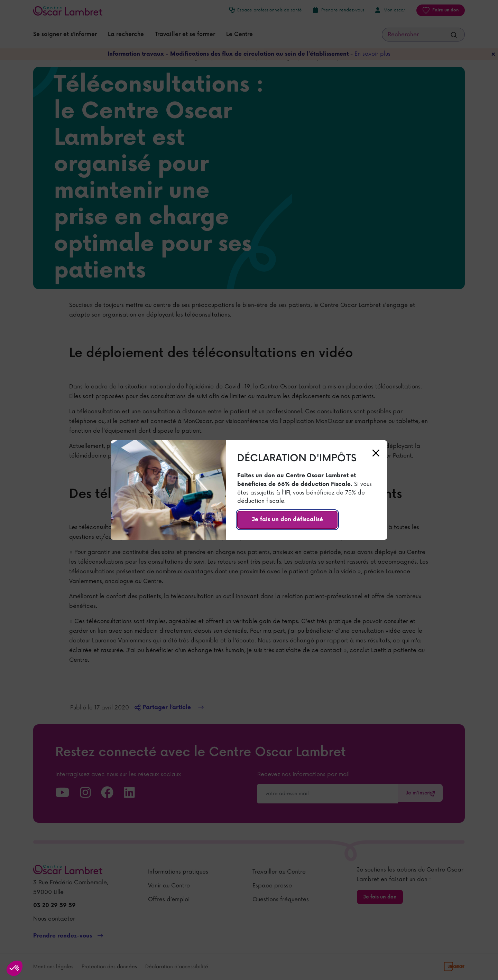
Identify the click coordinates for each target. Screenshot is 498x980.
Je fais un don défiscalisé (287, 520)
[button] (15, 968)
